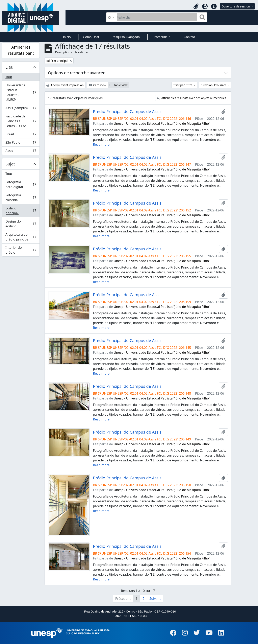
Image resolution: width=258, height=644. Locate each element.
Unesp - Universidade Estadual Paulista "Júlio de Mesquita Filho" (162, 123)
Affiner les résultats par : (21, 50)
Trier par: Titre (183, 85)
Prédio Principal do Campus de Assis (127, 112)
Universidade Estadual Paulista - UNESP (21, 92)
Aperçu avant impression (65, 85)
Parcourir (161, 37)
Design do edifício (21, 224)
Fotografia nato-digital (21, 184)
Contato (189, 37)
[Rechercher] (157, 17)
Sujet (10, 164)
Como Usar (91, 37)
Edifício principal (21, 211)
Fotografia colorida (21, 198)
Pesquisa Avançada (126, 37)
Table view (118, 85)
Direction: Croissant (214, 85)
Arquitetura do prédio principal (21, 237)
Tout (9, 77)
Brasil (21, 135)
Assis (21, 152)
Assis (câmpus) (21, 109)
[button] (196, 6)
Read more (101, 144)
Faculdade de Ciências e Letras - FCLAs (21, 121)
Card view (97, 85)
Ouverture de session (236, 6)
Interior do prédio (21, 250)
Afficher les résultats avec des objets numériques (192, 98)
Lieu (9, 67)
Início (67, 37)
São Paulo (21, 143)
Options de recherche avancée (77, 73)
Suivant (155, 599)
